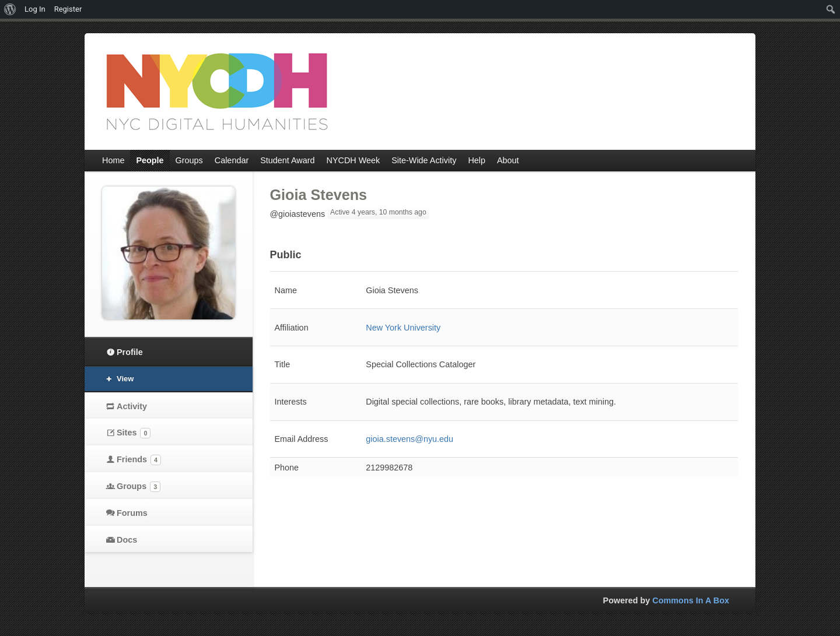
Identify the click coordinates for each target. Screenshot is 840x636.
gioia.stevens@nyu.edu (409, 439)
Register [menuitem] (68, 9)
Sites (134, 433)
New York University (403, 328)
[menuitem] (10, 9)
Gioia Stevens (319, 195)
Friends (139, 460)
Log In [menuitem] (35, 9)
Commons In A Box (691, 600)
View (125, 379)
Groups (139, 487)
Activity (132, 406)
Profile (130, 352)
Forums (132, 513)
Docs (127, 540)
